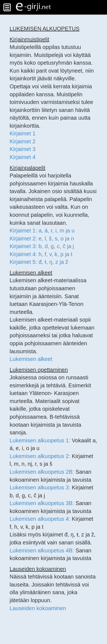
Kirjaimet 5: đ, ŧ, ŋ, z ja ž (39, 262)
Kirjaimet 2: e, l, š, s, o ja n (42, 239)
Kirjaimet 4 (22, 157)
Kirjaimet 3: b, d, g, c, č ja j (42, 246)
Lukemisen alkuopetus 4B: (43, 550)
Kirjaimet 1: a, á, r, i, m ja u (42, 231)
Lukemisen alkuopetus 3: (41, 487)
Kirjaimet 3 (22, 149)
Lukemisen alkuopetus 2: (41, 456)
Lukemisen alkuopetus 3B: (43, 503)
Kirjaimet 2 (22, 141)
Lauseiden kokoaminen (38, 608)
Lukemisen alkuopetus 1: (41, 440)
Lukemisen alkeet (31, 359)
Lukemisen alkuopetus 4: (41, 519)
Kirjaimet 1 (22, 133)
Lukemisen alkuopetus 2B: (43, 472)
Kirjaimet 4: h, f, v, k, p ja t (41, 254)
